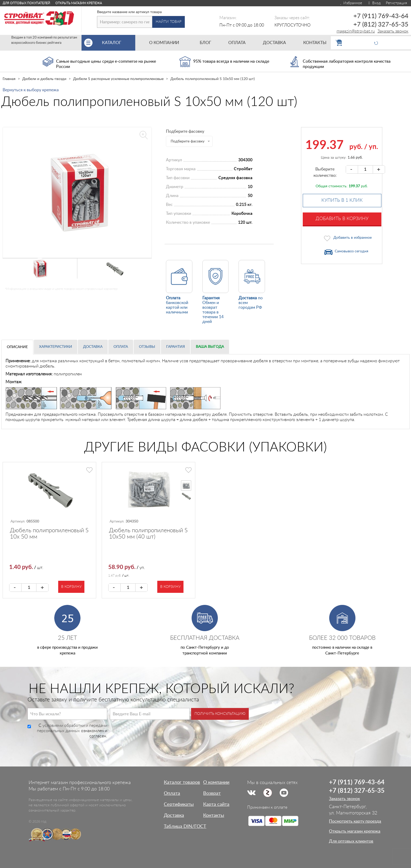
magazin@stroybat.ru (356, 31)
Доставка (93, 347)
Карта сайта (216, 805)
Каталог (119, 43)
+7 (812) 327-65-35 (381, 25)
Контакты (214, 816)
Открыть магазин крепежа (79, 3)
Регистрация (396, 3)
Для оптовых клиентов (351, 841)
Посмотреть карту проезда (355, 821)
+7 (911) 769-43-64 (381, 16)
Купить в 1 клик (342, 200)
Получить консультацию (220, 714)
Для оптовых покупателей (26, 3)
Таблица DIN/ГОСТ (185, 827)
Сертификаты (179, 805)
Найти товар (169, 22)
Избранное (351, 3)
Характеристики (56, 347)
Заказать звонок (393, 31)
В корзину (71, 587)
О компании (216, 782)
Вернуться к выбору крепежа (31, 90)
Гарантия (175, 347)
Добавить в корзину (342, 219)
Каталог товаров (182, 782)
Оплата (121, 347)
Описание (17, 347)
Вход (374, 3)
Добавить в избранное (353, 238)
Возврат (212, 794)
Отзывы (147, 347)
